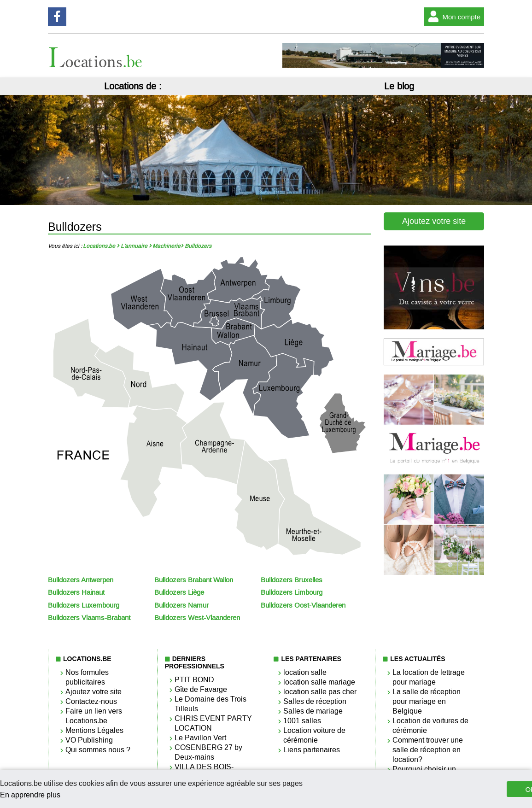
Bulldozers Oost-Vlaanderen (303, 605)
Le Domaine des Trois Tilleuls (210, 704)
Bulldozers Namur (181, 605)
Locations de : (133, 86)
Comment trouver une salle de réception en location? (428, 750)
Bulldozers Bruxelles (292, 580)
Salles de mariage (313, 711)
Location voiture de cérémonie (314, 735)
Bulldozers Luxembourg (84, 605)
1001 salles (302, 721)
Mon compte (453, 17)
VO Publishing (89, 740)
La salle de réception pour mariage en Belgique (427, 701)
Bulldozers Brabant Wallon (194, 580)
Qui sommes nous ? (98, 750)
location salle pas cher (320, 692)
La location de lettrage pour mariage (429, 677)
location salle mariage (319, 682)
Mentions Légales (94, 730)
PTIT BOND (194, 680)
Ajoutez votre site (434, 221)
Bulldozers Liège (179, 592)
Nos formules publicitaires (87, 677)
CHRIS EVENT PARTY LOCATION (213, 723)
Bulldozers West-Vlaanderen (197, 618)
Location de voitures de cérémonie (430, 726)
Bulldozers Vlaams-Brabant (89, 618)
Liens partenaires (312, 750)
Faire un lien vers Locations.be (94, 716)
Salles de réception (315, 701)
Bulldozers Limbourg (292, 592)
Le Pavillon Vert (200, 738)
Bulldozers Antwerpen (81, 580)
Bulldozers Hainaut (76, 592)
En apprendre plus (30, 795)
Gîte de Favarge (201, 689)
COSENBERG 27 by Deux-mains (208, 752)
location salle (305, 672)
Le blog (399, 86)
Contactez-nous (91, 701)
